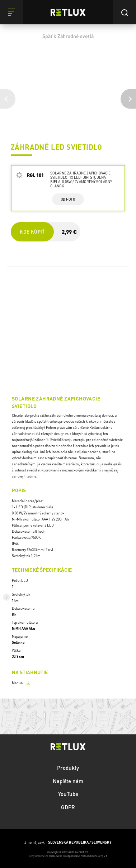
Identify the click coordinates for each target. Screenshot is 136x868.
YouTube (68, 794)
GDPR (68, 807)
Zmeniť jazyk (68, 842)
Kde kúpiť (32, 232)
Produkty (68, 768)
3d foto (68, 199)
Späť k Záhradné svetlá (68, 36)
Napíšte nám (68, 781)
